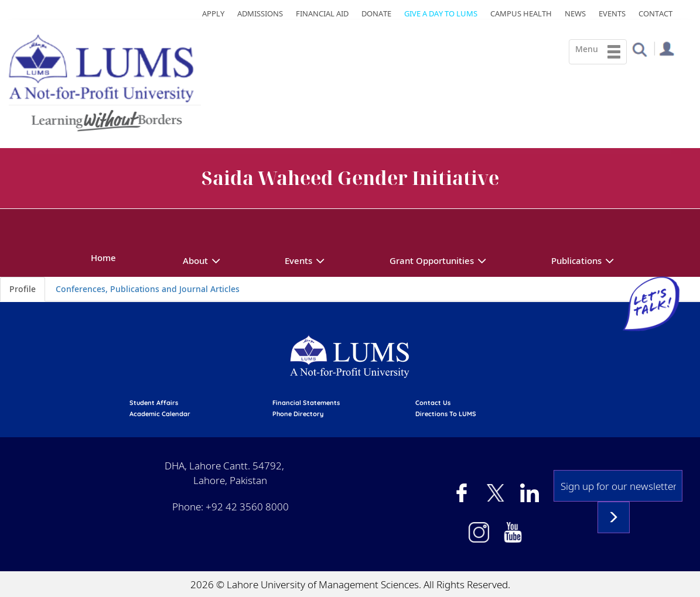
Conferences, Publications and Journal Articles (148, 289)
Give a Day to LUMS (441, 13)
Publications (576, 260)
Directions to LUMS (446, 414)
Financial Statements (306, 403)
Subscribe (614, 517)
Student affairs (154, 403)
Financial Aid (322, 13)
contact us (433, 403)
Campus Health (521, 13)
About (195, 260)
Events (612, 13)
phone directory (298, 414)
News (575, 13)
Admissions (260, 13)
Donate (376, 13)
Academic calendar (160, 414)
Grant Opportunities (432, 260)
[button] (639, 49)
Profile (23, 289)
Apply (213, 13)
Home (103, 258)
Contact (655, 13)
